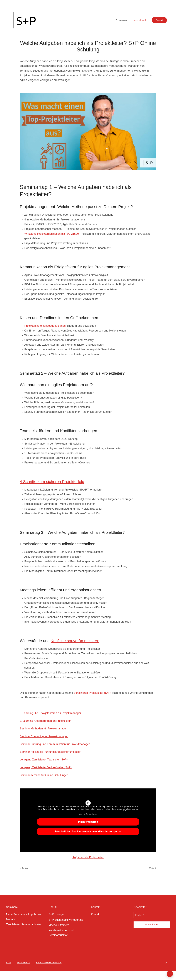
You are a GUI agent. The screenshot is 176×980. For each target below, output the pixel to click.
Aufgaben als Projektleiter (88, 857)
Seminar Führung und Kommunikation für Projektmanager (55, 744)
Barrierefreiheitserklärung (49, 963)
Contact (159, 20)
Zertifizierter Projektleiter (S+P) (92, 693)
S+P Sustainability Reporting (66, 920)
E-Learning (121, 20)
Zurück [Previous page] (24, 868)
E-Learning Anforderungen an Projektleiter (45, 721)
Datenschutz (23, 963)
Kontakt (96, 914)
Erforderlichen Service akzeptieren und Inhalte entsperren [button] (88, 831)
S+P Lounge (56, 914)
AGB (8, 963)
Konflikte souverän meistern (75, 641)
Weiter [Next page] (152, 868)
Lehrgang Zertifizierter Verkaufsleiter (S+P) (46, 767)
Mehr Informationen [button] (88, 814)
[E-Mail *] (152, 915)
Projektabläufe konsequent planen (45, 326)
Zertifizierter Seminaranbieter (24, 924)
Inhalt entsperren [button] (88, 822)
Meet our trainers (59, 925)
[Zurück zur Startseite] (23, 20)
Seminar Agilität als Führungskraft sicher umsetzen (51, 752)
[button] (167, 963)
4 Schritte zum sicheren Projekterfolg (52, 482)
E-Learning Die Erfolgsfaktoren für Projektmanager (50, 713)
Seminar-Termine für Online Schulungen (44, 775)
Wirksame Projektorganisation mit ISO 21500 (52, 234)
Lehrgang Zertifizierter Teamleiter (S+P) (44, 760)
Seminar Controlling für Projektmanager (44, 736)
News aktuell (139, 20)
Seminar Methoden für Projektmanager (43, 729)
